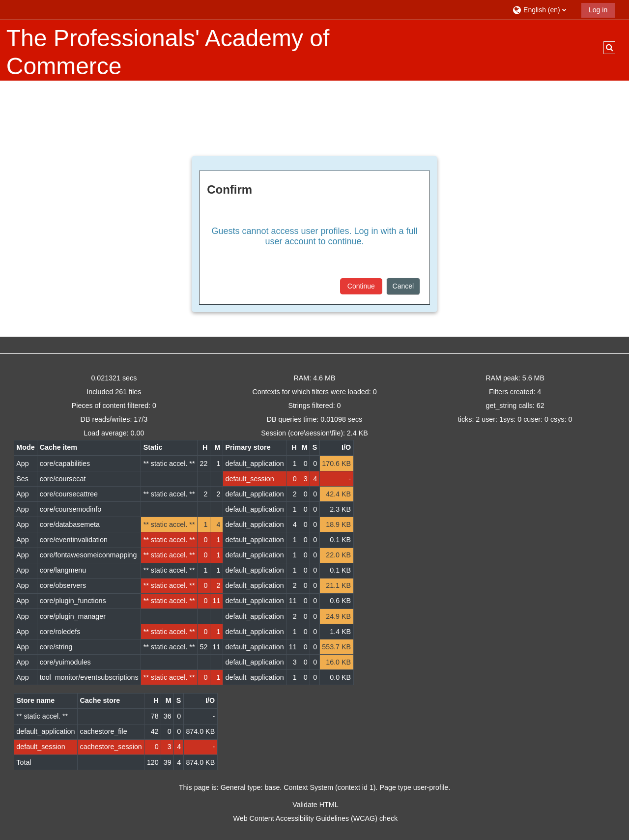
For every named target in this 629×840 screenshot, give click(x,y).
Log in (598, 10)
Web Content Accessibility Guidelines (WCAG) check (316, 818)
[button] (543, 10)
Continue (361, 286)
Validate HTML (315, 805)
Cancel (403, 286)
